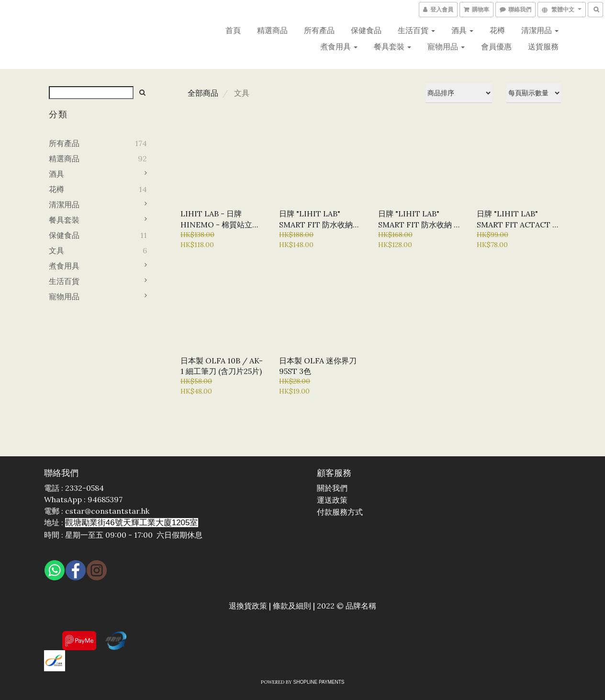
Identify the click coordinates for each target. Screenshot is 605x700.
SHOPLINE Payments (319, 682)
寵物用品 (446, 46)
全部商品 (203, 93)
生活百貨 (416, 30)
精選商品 (272, 30)
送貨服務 (543, 46)
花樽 (497, 30)
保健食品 (366, 30)
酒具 (462, 30)
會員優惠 (496, 46)
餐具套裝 (392, 46)
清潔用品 (540, 30)
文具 (56, 250)
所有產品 (319, 30)
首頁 (233, 30)
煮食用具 (339, 46)
